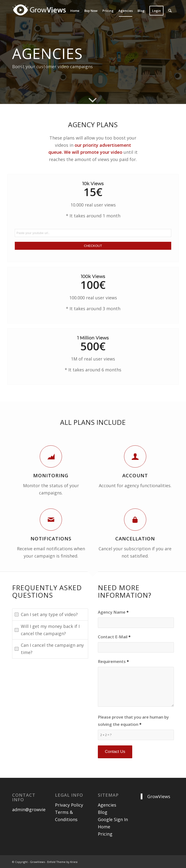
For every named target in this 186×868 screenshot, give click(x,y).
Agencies (107, 805)
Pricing (105, 834)
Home (104, 827)
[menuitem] (75, 11)
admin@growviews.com (37, 809)
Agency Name (113, 612)
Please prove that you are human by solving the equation (133, 721)
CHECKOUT (93, 246)
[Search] (170, 11)
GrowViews (159, 796)
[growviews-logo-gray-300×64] (40, 14)
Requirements (113, 661)
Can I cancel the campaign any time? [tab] (49, 649)
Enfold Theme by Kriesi (62, 862)
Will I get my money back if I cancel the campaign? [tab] (47, 630)
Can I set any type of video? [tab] (46, 614)
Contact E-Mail (114, 637)
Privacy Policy (69, 805)
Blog (103, 812)
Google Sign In (113, 819)
